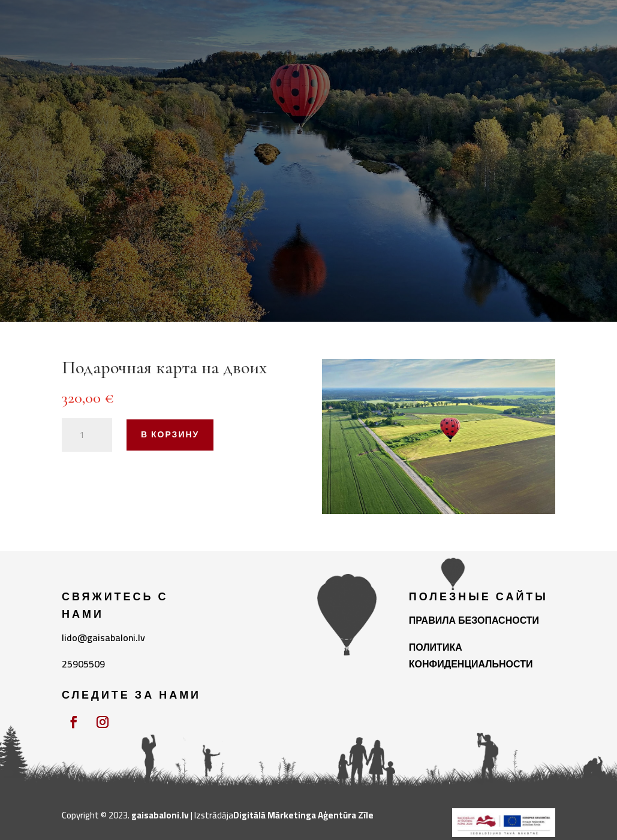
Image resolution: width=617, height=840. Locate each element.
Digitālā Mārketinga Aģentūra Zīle (303, 815)
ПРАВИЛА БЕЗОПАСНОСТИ (474, 620)
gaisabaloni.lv (160, 815)
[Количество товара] (87, 435)
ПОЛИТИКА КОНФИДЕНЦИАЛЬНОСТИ (471, 656)
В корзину (170, 434)
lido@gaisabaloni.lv (103, 637)
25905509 (83, 664)
